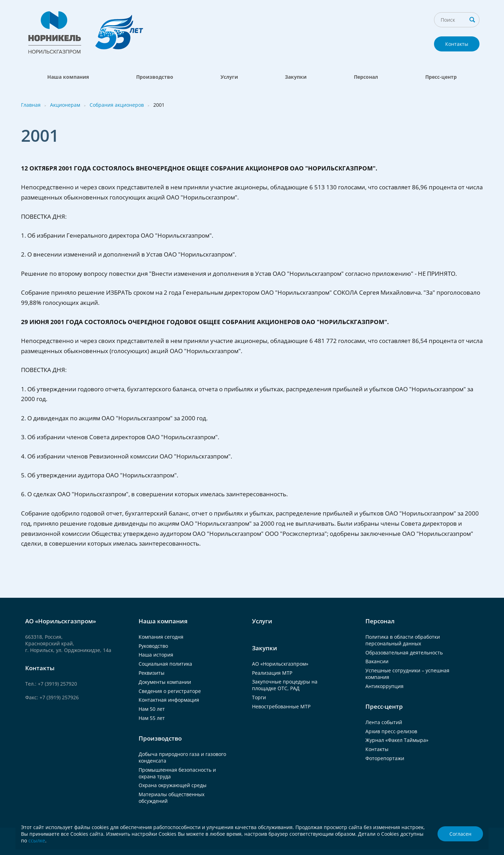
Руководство (153, 646)
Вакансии (377, 661)
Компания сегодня (161, 637)
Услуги (229, 77)
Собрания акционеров (117, 105)
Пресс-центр (441, 77)
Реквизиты (152, 673)
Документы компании (165, 682)
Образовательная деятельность (404, 653)
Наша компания (68, 77)
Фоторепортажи (385, 758)
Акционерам (65, 105)
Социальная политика (165, 664)
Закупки (296, 77)
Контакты (457, 44)
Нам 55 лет (152, 718)
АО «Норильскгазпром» (280, 664)
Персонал (366, 77)
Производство (155, 77)
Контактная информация (169, 700)
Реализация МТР (272, 673)
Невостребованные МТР (281, 706)
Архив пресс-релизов (391, 731)
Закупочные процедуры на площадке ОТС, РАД (285, 685)
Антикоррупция (384, 686)
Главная (31, 105)
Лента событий (384, 722)
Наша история (156, 655)
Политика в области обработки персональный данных (403, 640)
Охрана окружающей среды (173, 785)
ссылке (37, 840)
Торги (259, 697)
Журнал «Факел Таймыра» (397, 740)
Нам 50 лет (152, 709)
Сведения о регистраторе (170, 691)
